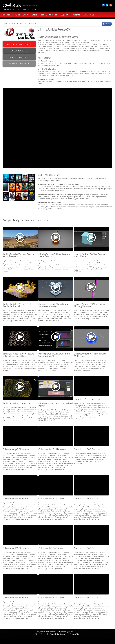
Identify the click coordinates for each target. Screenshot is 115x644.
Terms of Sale (75, 634)
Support (65, 15)
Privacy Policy (40, 634)
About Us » (9, 10)
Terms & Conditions (57, 634)
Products (6, 15)
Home (19, 23)
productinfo (30, 23)
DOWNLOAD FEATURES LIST (19, 57)
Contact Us (89, 15)
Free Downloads (49, 15)
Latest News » (23, 10)
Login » (35, 10)
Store (35, 15)
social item (103, 5)
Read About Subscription (19, 64)
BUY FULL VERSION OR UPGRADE (19, 44)
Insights (76, 15)
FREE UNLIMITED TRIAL (19, 51)
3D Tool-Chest (21, 15)
